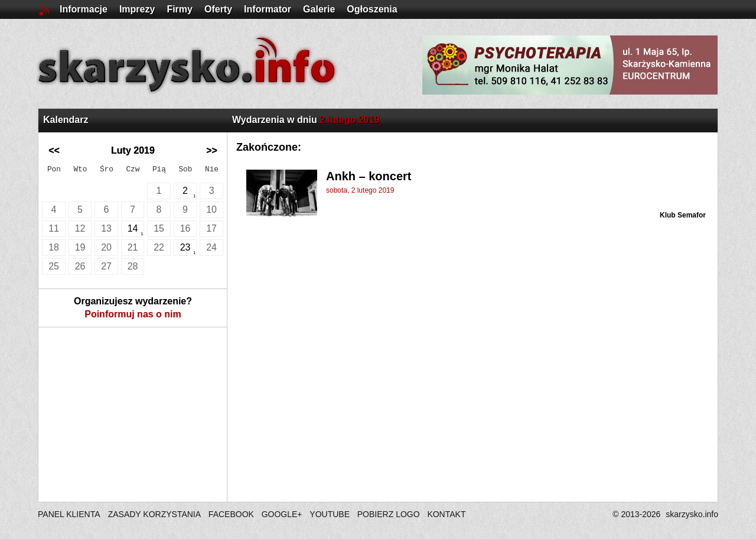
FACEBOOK (231, 514)
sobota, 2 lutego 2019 (360, 190)
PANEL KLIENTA (70, 514)
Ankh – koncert (369, 176)
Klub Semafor (683, 215)
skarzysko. (692, 514)
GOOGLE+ (282, 514)
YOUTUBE (330, 514)
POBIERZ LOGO (389, 514)
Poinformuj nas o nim (133, 314)
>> (212, 150)
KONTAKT (446, 514)
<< (54, 150)
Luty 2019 (133, 150)
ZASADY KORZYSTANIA (154, 514)
